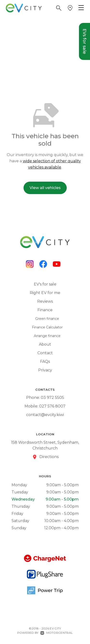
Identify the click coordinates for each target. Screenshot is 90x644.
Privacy (45, 370)
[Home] (24, 8)
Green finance (47, 319)
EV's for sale (45, 284)
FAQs (45, 362)
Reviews (45, 301)
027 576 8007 (52, 406)
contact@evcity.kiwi (45, 415)
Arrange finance (47, 336)
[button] (59, 8)
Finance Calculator (47, 327)
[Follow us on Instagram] (30, 264)
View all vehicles (45, 188)
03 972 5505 (52, 398)
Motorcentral (57, 633)
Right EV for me (45, 293)
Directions (49, 457)
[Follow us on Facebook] (43, 264)
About (45, 344)
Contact (45, 353)
